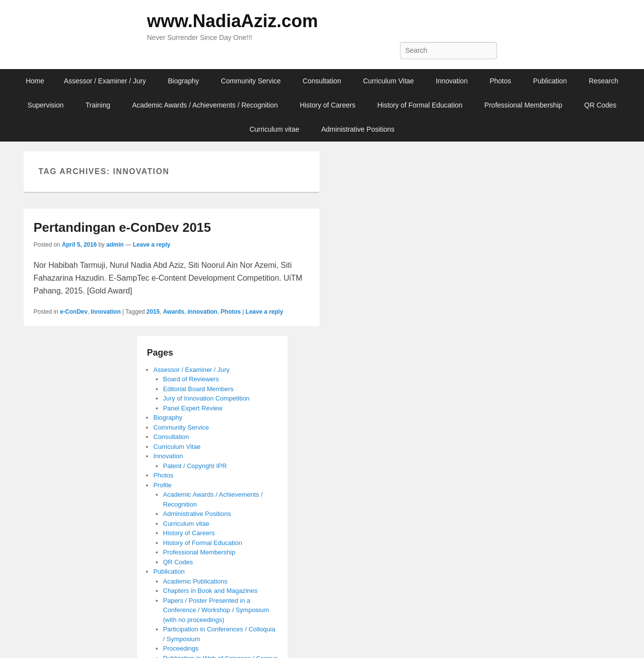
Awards (173, 312)
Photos (501, 81)
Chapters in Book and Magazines (211, 591)
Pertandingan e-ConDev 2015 (122, 227)
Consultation (322, 81)
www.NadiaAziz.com (233, 21)
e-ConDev (73, 312)
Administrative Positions (358, 129)
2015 (153, 312)
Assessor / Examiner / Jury (105, 81)
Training (98, 105)
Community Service (251, 81)
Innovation (452, 81)
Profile (162, 485)
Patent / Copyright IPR (195, 466)
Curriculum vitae (274, 129)
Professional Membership (523, 105)
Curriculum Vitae (388, 81)
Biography (184, 81)
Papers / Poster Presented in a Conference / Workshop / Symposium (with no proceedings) (216, 610)
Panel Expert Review (193, 408)
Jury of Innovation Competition (207, 398)
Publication (550, 81)
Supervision (46, 105)
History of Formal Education (420, 105)
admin (115, 245)
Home (35, 81)
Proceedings (181, 648)
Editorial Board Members (198, 389)
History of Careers (328, 105)
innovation (202, 312)
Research (604, 81)
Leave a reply (151, 245)
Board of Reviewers (191, 379)
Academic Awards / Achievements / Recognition (205, 105)
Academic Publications (196, 581)
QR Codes (600, 105)
